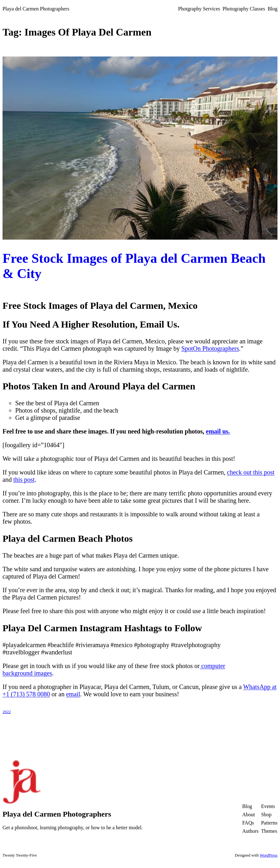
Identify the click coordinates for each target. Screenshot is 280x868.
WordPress (269, 855)
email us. (218, 431)
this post (24, 480)
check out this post (251, 472)
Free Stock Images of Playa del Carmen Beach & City (134, 266)
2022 (7, 712)
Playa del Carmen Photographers (36, 9)
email (73, 694)
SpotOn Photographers (210, 348)
